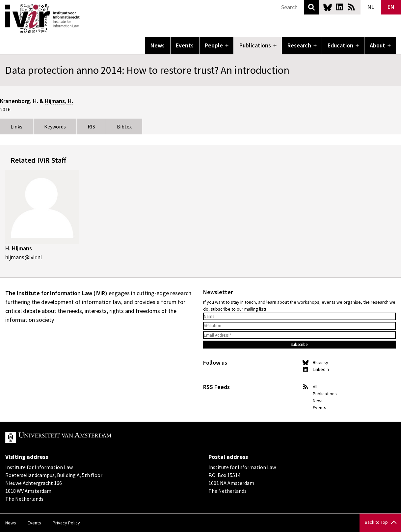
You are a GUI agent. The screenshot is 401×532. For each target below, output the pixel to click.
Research (299, 45)
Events (185, 45)
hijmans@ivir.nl (24, 257)
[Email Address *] (299, 335)
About (377, 45)
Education (340, 45)
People (214, 45)
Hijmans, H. (59, 101)
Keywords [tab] (55, 126)
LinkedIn (339, 7)
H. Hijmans (19, 248)
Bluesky (328, 7)
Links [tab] (16, 126)
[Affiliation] (299, 326)
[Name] (299, 317)
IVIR (84, 18)
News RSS (351, 7)
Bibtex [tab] (124, 126)
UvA (82, 437)
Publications (255, 45)
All (315, 387)
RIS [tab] (91, 126)
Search (311, 7)
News (158, 45)
